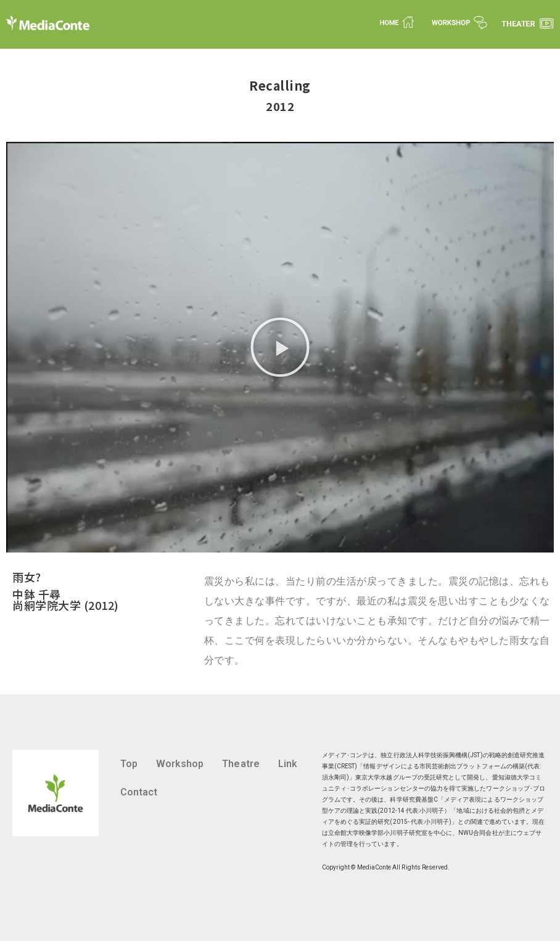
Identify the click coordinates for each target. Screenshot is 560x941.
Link (288, 764)
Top (129, 764)
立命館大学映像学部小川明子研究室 (378, 833)
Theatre (241, 764)
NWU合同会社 (478, 833)
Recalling (280, 85)
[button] (280, 347)
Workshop (180, 764)
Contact (139, 792)
